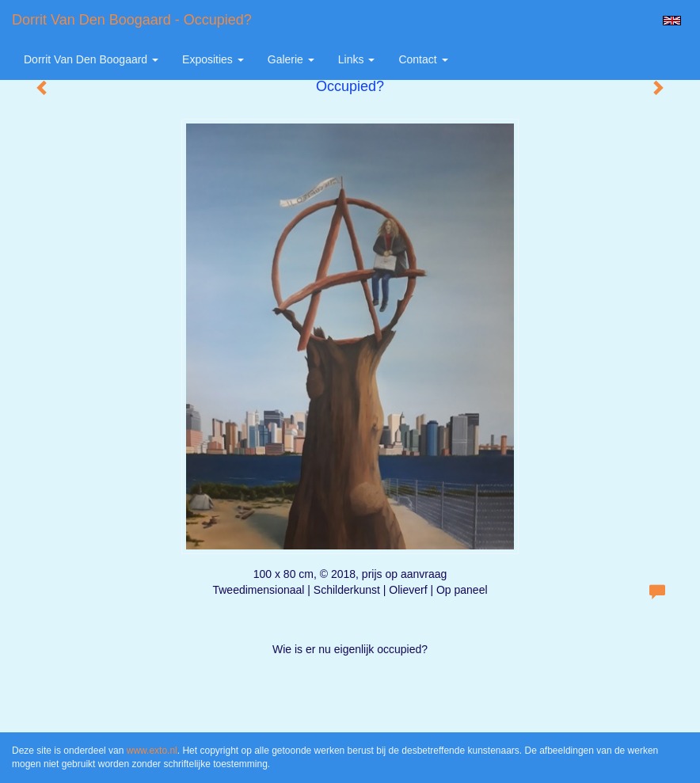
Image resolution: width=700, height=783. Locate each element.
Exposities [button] (213, 59)
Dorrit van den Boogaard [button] (91, 59)
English (672, 21)
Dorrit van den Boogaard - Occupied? (132, 20)
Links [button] (357, 59)
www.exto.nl (152, 751)
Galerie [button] (291, 59)
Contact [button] (423, 59)
